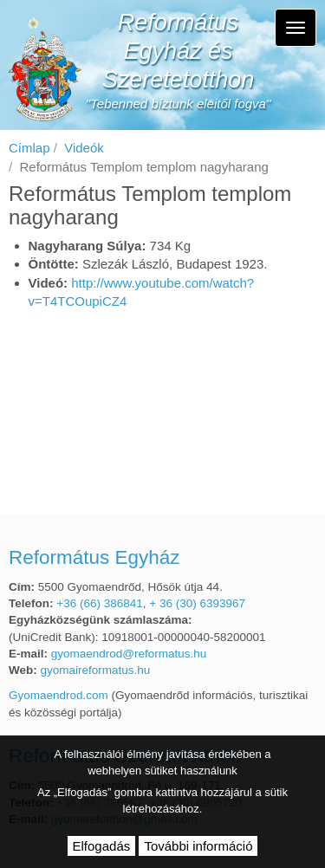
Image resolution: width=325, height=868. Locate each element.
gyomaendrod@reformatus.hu (129, 654)
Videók (84, 148)
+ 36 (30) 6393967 (197, 603)
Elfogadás (102, 846)
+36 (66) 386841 (99, 603)
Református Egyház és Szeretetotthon (179, 51)
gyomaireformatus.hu (96, 670)
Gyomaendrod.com (58, 695)
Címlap (29, 148)
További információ (198, 846)
